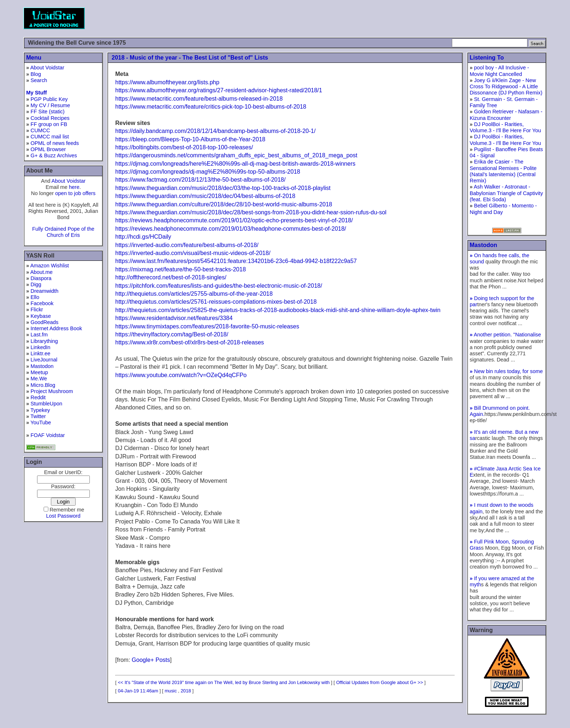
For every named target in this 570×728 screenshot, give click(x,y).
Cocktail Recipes (50, 118)
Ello (35, 297)
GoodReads (45, 322)
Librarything (44, 341)
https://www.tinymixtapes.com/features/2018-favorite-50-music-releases (207, 326)
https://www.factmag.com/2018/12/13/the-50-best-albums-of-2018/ (200, 180)
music (171, 691)
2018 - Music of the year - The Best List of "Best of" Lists (190, 58)
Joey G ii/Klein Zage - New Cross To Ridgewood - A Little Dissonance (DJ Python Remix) (506, 87)
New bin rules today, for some (506, 371)
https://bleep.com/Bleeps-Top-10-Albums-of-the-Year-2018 (190, 139)
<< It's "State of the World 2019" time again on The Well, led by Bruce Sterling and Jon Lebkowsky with (224, 682)
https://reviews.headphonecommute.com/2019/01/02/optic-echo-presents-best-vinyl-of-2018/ (234, 220)
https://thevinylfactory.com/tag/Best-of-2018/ (172, 334)
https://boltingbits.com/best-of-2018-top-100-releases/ (184, 147)
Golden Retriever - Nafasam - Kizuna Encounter (506, 115)
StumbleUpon (46, 404)
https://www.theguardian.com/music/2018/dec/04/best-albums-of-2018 (205, 196)
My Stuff (37, 93)
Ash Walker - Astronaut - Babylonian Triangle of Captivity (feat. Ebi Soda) (506, 193)
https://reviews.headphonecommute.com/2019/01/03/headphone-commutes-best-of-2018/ (231, 229)
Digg (36, 284)
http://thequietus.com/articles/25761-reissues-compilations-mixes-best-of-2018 (216, 302)
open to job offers (75, 193)
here (74, 187)
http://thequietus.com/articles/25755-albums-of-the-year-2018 (194, 294)
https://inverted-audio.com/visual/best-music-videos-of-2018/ (193, 253)
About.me (41, 272)
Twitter (38, 416)
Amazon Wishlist (49, 266)
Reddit (38, 397)
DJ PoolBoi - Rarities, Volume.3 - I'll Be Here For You (505, 127)
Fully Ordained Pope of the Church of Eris (63, 232)
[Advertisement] (414, 18)
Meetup (39, 372)
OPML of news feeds (55, 143)
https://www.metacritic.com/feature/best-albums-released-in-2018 (199, 99)
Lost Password (63, 516)
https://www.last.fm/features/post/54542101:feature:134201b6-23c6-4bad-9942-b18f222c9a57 (236, 261)
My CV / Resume (50, 105)
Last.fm (39, 335)
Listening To (487, 58)
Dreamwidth (45, 291)
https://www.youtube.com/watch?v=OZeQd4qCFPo (181, 375)
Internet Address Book (56, 328)
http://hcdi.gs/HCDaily (143, 237)
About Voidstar (47, 68)
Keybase (41, 316)
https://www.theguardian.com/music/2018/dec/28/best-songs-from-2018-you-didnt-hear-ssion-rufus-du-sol (251, 212)
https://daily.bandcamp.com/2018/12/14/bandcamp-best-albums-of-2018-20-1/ (215, 131)
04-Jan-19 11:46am (138, 691)
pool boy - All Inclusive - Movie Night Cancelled (499, 71)
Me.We (39, 379)
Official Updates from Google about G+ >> (380, 682)
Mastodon (42, 366)
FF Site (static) (48, 112)
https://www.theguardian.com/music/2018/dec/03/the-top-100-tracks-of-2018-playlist (223, 188)
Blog (36, 74)
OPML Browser (48, 149)
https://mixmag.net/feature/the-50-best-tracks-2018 (180, 269)
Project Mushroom (52, 391)
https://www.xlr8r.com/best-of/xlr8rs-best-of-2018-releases (190, 342)
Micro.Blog (43, 385)
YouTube (41, 422)
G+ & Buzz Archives (54, 155)
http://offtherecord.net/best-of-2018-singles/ (171, 277)
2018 (186, 691)
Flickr (37, 310)
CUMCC (40, 130)
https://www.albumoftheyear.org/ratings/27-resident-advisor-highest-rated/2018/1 (219, 90)
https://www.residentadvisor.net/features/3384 (174, 318)
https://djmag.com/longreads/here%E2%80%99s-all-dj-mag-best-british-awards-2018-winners (235, 164)
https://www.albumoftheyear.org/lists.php (167, 82)
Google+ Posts (151, 660)
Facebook (42, 303)
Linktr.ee (40, 353)
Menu (34, 58)
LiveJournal (44, 360)
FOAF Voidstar (48, 435)
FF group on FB (49, 124)
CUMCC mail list (50, 137)
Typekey (40, 410)
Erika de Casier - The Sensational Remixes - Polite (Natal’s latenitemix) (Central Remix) (503, 171)
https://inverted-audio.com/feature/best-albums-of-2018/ (187, 245)
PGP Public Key (49, 99)
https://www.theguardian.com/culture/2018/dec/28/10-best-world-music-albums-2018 (224, 204)
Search (39, 80)
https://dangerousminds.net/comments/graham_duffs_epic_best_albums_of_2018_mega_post (236, 155)
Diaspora (41, 278)
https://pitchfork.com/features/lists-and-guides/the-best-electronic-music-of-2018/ (219, 286)
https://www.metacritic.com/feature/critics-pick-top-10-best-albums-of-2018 (211, 107)
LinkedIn (40, 347)
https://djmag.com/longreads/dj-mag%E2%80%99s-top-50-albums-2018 (208, 172)
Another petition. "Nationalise (505, 335)
